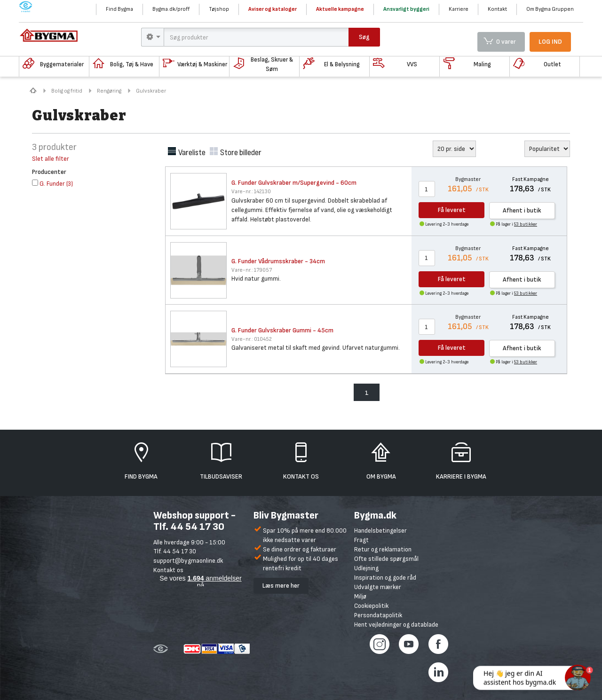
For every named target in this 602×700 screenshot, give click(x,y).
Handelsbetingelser (380, 531)
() (52, 184)
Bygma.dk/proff (171, 9)
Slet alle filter (51, 159)
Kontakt (497, 9)
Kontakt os (168, 570)
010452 (252, 339)
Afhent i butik (522, 210)
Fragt (361, 540)
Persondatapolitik (378, 615)
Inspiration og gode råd (385, 578)
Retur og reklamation (383, 549)
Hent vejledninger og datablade (396, 625)
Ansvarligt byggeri (406, 9)
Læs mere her (281, 586)
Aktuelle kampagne (340, 9)
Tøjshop (219, 9)
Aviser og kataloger (273, 9)
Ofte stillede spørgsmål (386, 559)
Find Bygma (119, 9)
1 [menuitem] (367, 393)
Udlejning (366, 568)
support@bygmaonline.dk (188, 561)
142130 (251, 192)
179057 (252, 270)
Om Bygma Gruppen (550, 9)
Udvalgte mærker (378, 587)
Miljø (360, 596)
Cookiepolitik (371, 606)
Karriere (459, 9)
